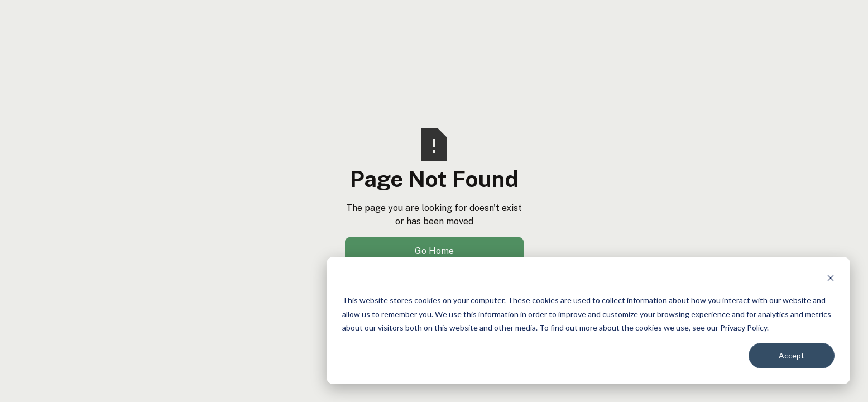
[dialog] (588, 320)
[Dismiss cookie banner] (831, 279)
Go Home (434, 251)
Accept (792, 355)
